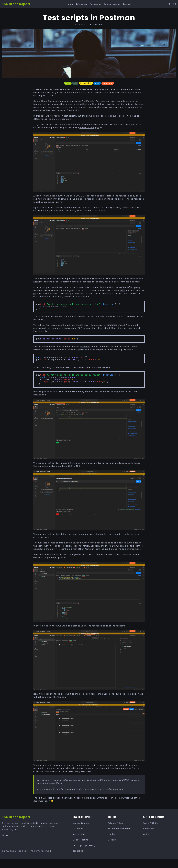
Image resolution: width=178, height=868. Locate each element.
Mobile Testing (80, 849)
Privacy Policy (115, 833)
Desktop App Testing (84, 855)
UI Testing (78, 838)
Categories (81, 4)
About (117, 4)
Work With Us (150, 833)
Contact (127, 4)
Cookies (112, 844)
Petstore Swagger (89, 128)
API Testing (79, 844)
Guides (107, 4)
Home (70, 4)
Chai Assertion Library (106, 319)
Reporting (78, 860)
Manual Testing (81, 833)
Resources (95, 4)
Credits (112, 849)
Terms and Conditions (120, 838)
